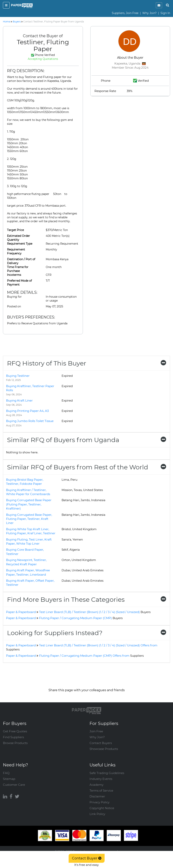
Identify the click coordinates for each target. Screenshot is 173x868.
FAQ (6, 773)
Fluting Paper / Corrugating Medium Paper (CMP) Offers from (91, 656)
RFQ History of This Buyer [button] (86, 363)
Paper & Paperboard (21, 612)
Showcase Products (104, 749)
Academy (96, 785)
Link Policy (97, 814)
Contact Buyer (87, 858)
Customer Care (14, 785)
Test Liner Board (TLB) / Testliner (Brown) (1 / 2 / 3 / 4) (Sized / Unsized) (95, 612)
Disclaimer (97, 796)
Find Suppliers (13, 737)
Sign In (165, 13)
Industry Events (101, 779)
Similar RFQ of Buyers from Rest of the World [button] (86, 467)
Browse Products (15, 743)
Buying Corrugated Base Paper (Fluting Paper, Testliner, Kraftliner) (29, 504)
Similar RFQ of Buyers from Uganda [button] (86, 440)
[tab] (86, 363)
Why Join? (149, 13)
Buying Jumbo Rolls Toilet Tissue (30, 421)
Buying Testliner (18, 376)
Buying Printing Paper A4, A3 (27, 411)
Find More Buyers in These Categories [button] (86, 599)
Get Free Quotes (15, 731)
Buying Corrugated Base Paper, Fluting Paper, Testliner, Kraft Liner (29, 519)
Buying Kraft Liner (19, 400)
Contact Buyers (101, 743)
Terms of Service (101, 791)
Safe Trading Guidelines (107, 773)
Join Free (96, 731)
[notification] (159, 5)
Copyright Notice (102, 808)
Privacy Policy (99, 802)
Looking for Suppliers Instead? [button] (86, 633)
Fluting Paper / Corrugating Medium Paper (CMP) (81, 618)
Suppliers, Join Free (125, 13)
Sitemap (9, 779)
